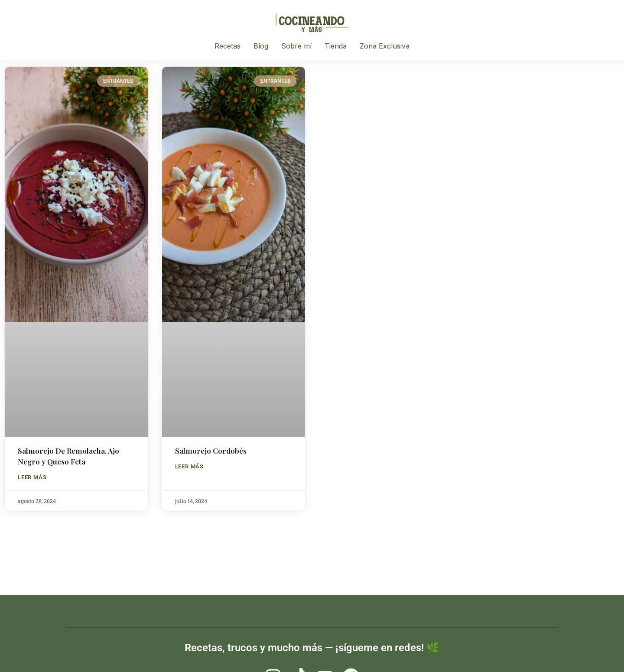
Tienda (336, 46)
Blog (261, 46)
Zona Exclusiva (385, 46)
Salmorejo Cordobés (211, 451)
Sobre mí (296, 46)
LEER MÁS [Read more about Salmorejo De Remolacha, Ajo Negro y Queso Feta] (32, 477)
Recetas (227, 46)
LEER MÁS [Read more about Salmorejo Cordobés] (189, 466)
